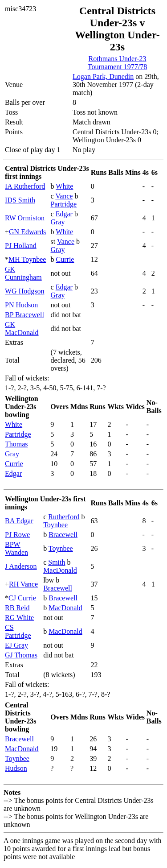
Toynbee (55, 525)
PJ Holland (21, 246)
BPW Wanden (16, 548)
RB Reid (17, 608)
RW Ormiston (25, 218)
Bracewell (63, 535)
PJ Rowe (17, 535)
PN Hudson (21, 305)
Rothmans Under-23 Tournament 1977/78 (118, 63)
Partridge (64, 204)
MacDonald (60, 570)
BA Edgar (19, 521)
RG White (19, 618)
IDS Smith (20, 200)
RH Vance (23, 584)
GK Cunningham (23, 273)
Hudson (16, 768)
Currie (65, 259)
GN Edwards (27, 232)
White (64, 186)
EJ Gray (16, 645)
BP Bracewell (24, 315)
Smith (57, 562)
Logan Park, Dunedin (103, 76)
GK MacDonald (22, 329)
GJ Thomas (21, 655)
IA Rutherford (25, 186)
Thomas (16, 444)
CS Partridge (18, 631)
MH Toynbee (27, 259)
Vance (64, 196)
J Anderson (21, 566)
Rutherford (64, 517)
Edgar (64, 214)
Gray (58, 222)
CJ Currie (22, 598)
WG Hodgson (24, 291)
